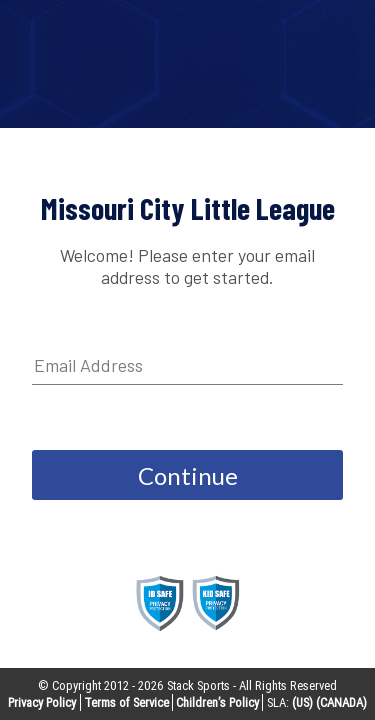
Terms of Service (126, 702)
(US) (302, 702)
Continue (188, 475)
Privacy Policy (42, 702)
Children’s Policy (217, 702)
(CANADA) (341, 702)
